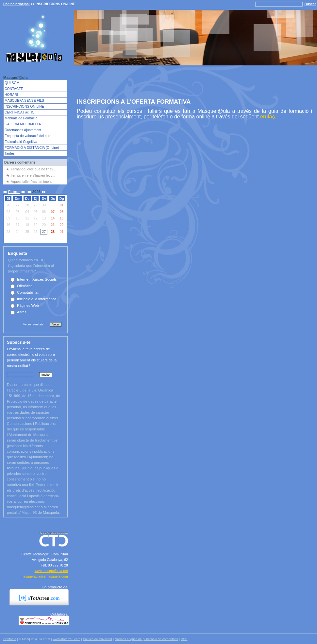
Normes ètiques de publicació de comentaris (146, 639)
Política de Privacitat (98, 639)
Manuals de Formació (21, 118)
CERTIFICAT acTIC (19, 112)
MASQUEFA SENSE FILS (24, 101)
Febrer (14, 192)
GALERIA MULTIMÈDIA (23, 124)
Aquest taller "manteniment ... (33, 182)
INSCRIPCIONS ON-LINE (24, 106)
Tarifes (10, 154)
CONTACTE (14, 89)
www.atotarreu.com (66, 639)
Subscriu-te (19, 342)
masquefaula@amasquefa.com (44, 576)
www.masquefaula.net (51, 571)
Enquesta (17, 253)
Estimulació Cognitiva (21, 142)
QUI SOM (12, 83)
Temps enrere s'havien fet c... (33, 175)
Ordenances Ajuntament (23, 130)
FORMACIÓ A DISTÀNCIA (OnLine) (32, 148)
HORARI (11, 95)
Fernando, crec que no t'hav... (33, 169)
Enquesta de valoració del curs (28, 136)
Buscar (310, 4)
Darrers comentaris (20, 162)
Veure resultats (33, 324)
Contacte (10, 639)
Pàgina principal (17, 4)
